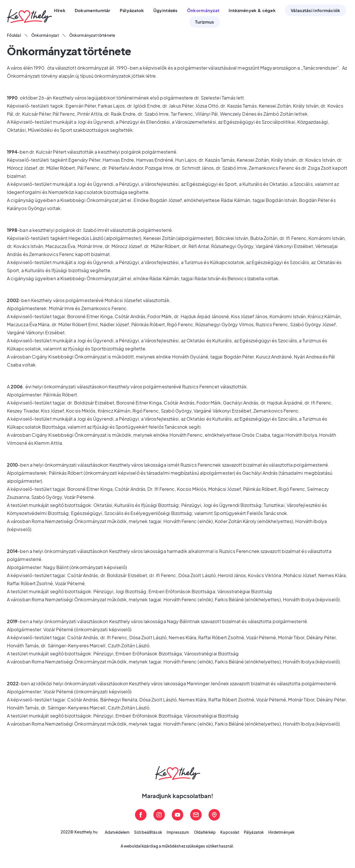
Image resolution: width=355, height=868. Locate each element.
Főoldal (14, 35)
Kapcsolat (230, 832)
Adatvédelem (117, 832)
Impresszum (178, 832)
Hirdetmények (281, 832)
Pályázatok (254, 832)
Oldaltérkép (205, 832)
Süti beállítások (148, 832)
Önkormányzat (45, 35)
